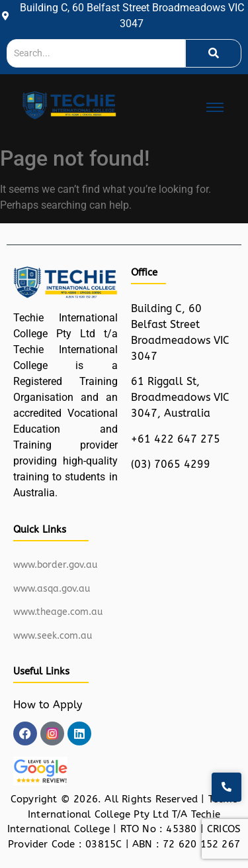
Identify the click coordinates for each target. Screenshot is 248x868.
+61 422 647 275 (176, 439)
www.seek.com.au (53, 636)
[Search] (96, 53)
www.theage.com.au (58, 612)
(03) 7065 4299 (171, 464)
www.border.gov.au (55, 565)
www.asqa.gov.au (52, 589)
